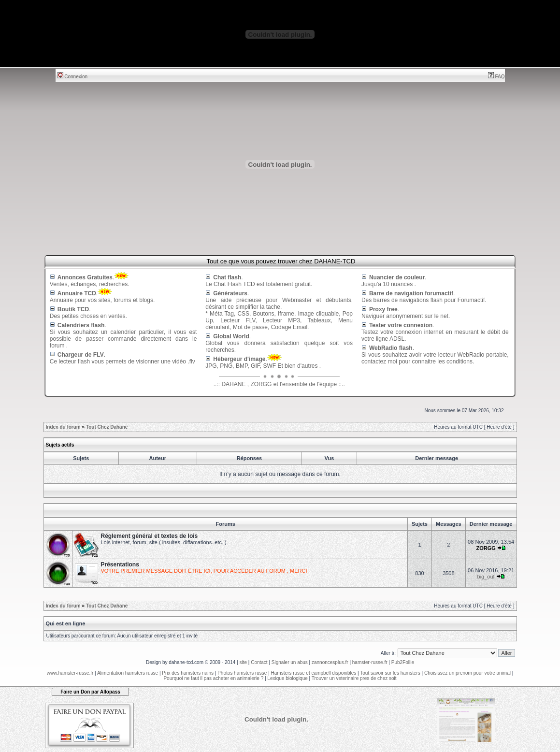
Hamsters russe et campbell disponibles (314, 673)
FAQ (496, 77)
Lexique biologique (287, 678)
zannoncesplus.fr (330, 662)
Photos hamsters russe (242, 673)
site (243, 662)
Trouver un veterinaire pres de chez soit (354, 678)
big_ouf (486, 577)
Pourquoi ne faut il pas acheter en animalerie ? (213, 678)
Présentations (120, 564)
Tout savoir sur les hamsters (390, 673)
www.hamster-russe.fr (70, 673)
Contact (259, 662)
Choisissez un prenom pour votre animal (467, 673)
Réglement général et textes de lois (150, 536)
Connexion (73, 77)
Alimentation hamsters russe (128, 673)
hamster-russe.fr (370, 662)
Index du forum (63, 427)
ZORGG (486, 548)
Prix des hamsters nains (188, 673)
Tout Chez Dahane (107, 427)
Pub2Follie (403, 662)
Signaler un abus (290, 662)
